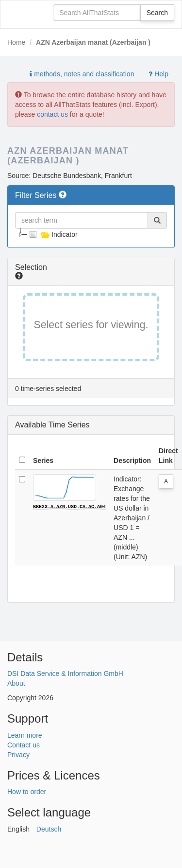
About (16, 683)
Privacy (18, 755)
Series (43, 461)
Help (158, 74)
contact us (52, 114)
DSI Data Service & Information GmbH (65, 673)
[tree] (91, 234)
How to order (27, 792)
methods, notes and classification (82, 74)
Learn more (25, 735)
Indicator (52, 234)
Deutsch (49, 829)
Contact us (24, 745)
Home (16, 42)
